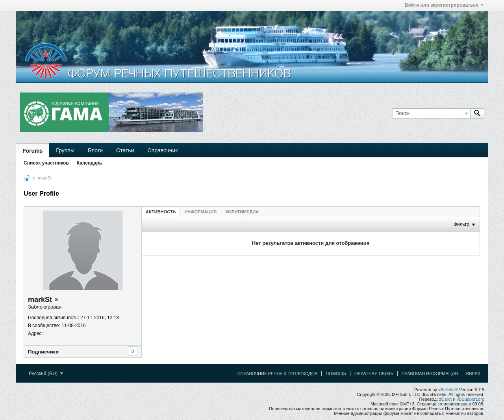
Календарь (90, 163)
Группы (65, 150)
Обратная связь (374, 374)
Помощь (336, 374)
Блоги (95, 150)
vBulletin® (448, 390)
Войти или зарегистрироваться (444, 5)
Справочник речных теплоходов (278, 374)
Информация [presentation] (200, 212)
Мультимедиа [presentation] (242, 212)
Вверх (473, 374)
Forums (32, 151)
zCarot (445, 399)
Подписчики (43, 352)
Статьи (125, 150)
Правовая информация (430, 374)
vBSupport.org (471, 399)
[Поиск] (431, 113)
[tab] (161, 212)
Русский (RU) (46, 374)
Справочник (162, 150)
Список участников (46, 163)
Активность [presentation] (161, 212)
